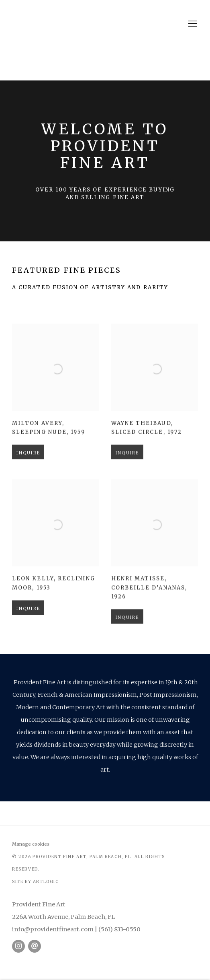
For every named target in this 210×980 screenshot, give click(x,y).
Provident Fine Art (105, 24)
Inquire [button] (28, 464)
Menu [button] (192, 24)
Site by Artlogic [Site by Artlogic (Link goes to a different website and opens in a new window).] (36, 882)
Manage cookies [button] (31, 844)
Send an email (35, 946)
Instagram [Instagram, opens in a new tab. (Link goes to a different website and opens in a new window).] (18, 946)
